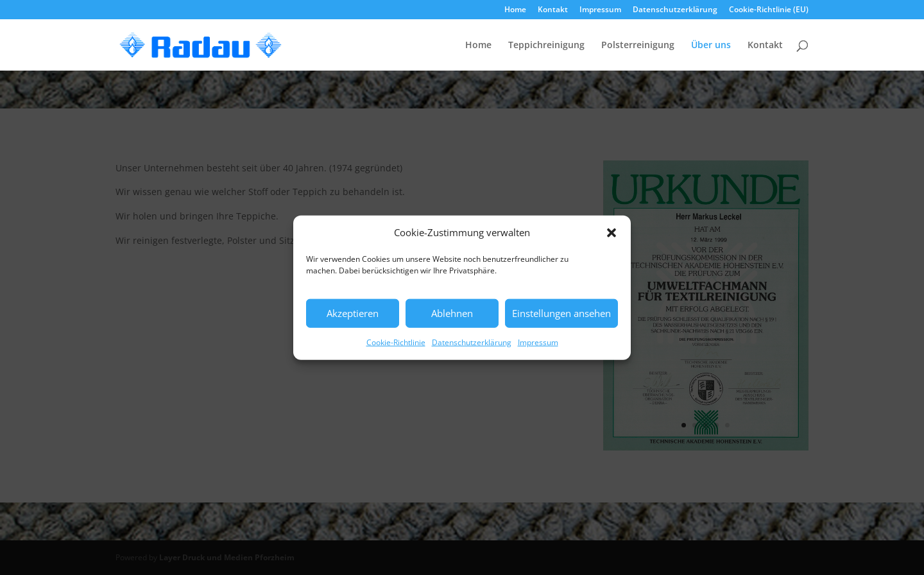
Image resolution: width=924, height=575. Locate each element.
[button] (612, 233)
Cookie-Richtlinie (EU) (769, 10)
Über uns (711, 46)
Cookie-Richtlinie (396, 342)
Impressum (538, 342)
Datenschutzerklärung (472, 342)
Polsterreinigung (638, 46)
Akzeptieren (353, 313)
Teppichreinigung (546, 46)
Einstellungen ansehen (561, 313)
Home (515, 10)
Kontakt (553, 10)
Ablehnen (452, 313)
